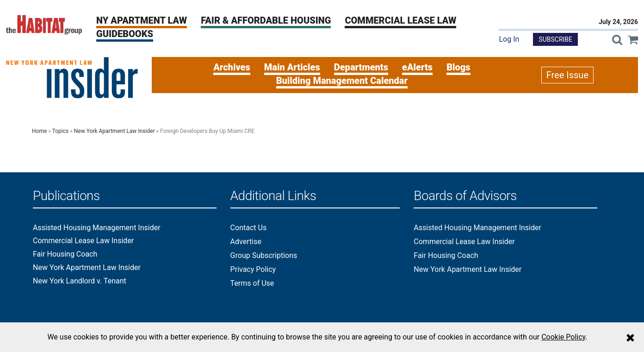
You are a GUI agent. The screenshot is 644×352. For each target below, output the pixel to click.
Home (39, 131)
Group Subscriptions (264, 255)
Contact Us (249, 228)
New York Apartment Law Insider (115, 131)
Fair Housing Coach (65, 254)
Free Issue (567, 75)
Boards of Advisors (465, 196)
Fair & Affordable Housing (266, 20)
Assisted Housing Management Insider (97, 228)
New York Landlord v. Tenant (80, 281)
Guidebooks (125, 34)
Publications (66, 196)
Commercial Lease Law (400, 20)
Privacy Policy (253, 269)
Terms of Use (252, 283)
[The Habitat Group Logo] (44, 24)
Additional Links (273, 196)
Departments (361, 67)
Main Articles (292, 67)
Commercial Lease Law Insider (83, 241)
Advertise (246, 242)
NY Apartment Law (142, 20)
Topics (61, 131)
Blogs (458, 67)
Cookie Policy (563, 337)
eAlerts (417, 67)
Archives (232, 67)
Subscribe (555, 39)
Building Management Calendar (342, 81)
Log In (509, 39)
